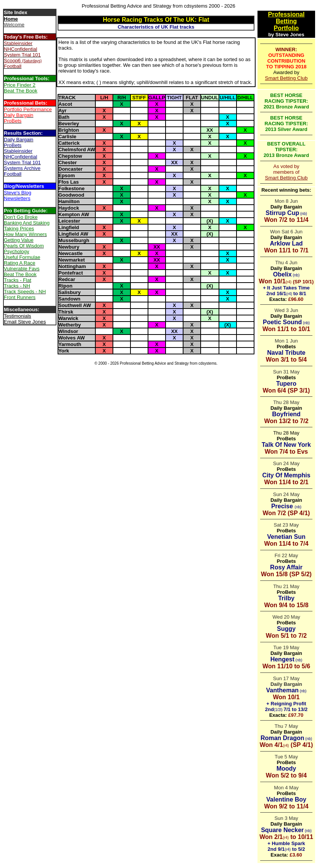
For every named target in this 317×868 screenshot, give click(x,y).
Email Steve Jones (25, 322)
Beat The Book (21, 91)
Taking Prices (19, 229)
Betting (286, 21)
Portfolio (286, 28)
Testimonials (18, 316)
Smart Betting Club (286, 78)
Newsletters (17, 198)
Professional (286, 14)
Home (11, 19)
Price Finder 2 (20, 85)
